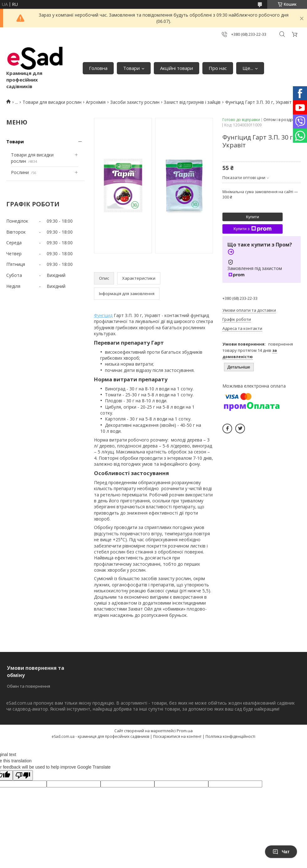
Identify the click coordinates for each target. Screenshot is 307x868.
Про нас (218, 68)
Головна (98, 68)
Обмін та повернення (29, 686)
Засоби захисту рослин (135, 102)
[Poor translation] (23, 775)
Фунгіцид (103, 315)
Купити (252, 217)
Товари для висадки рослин (52, 102)
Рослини (20, 172)
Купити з (252, 229)
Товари (131, 68)
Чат (281, 852)
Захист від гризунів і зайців (192, 102)
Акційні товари (177, 68)
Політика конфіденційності (230, 736)
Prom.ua (185, 731)
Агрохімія (96, 102)
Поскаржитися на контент (177, 736)
